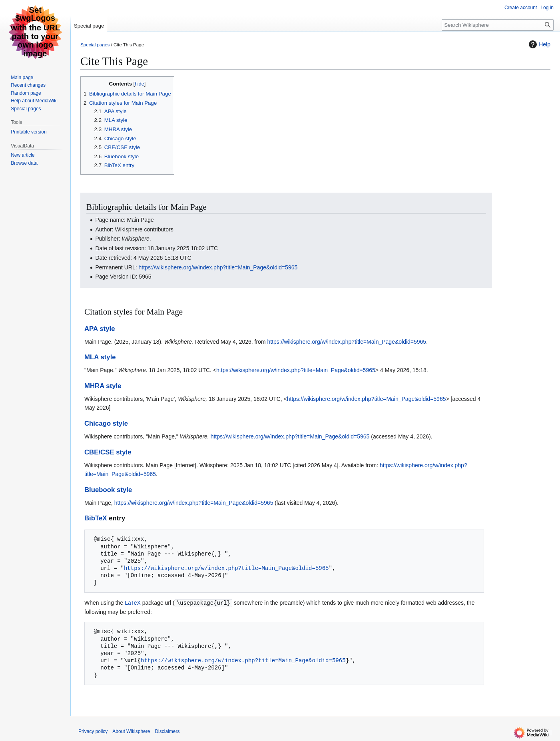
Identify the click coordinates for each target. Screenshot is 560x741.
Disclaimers (167, 731)
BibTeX (96, 518)
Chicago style (106, 423)
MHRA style (103, 386)
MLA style (100, 357)
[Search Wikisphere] (498, 25)
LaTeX (133, 603)
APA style (100, 329)
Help (539, 44)
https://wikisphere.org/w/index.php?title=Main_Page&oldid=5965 (218, 267)
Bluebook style (108, 490)
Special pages (95, 45)
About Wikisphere (131, 731)
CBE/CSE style (108, 452)
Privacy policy (93, 731)
